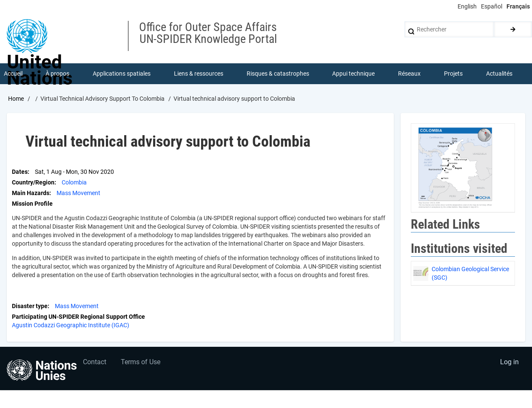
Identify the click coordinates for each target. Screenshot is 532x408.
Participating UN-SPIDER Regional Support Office (78, 317)
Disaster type (30, 306)
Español (492, 6)
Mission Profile (32, 204)
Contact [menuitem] (95, 364)
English (467, 6)
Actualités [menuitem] (499, 74)
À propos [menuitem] (58, 74)
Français (518, 6)
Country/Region (33, 183)
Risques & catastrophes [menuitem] (278, 74)
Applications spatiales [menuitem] (122, 74)
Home (16, 99)
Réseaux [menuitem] (410, 74)
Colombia (74, 183)
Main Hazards (31, 193)
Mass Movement (78, 193)
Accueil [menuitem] (13, 74)
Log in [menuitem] (509, 364)
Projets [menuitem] (453, 74)
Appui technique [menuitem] (354, 74)
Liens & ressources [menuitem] (199, 74)
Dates (20, 172)
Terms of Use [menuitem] (141, 364)
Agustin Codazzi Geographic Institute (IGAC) (71, 326)
